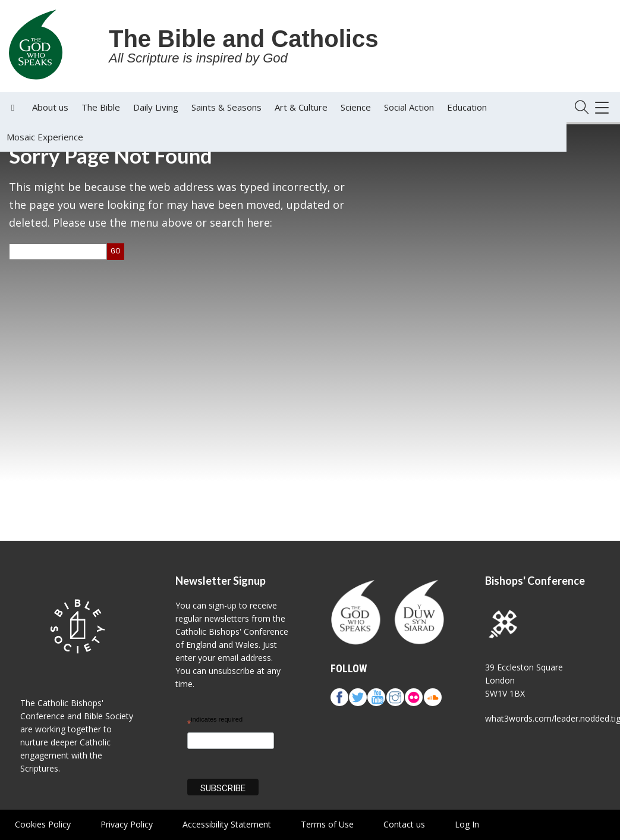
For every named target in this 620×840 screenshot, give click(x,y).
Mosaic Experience (45, 137)
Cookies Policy (43, 824)
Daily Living (156, 107)
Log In (467, 824)
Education (467, 107)
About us (50, 107)
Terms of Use (327, 824)
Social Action (409, 107)
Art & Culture (301, 107)
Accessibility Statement (227, 824)
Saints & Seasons (226, 107)
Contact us (404, 824)
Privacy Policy (127, 824)
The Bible (101, 107)
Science (356, 107)
